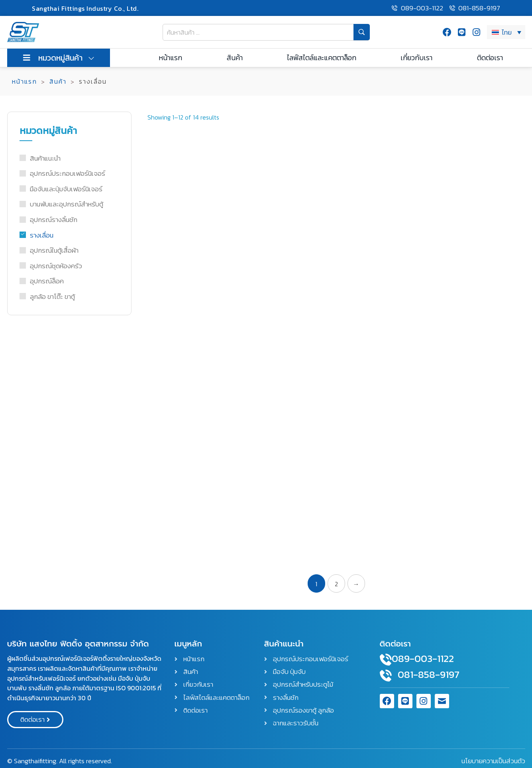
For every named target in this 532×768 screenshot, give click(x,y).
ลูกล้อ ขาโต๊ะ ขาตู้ (52, 297)
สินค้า (58, 81)
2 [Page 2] (336, 584)
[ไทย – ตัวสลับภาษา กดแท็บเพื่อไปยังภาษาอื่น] (506, 32)
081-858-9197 (429, 674)
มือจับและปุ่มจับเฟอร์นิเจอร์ (66, 189)
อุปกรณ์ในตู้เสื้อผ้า (54, 250)
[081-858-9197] (386, 676)
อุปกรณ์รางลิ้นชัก (54, 220)
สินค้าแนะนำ (45, 158)
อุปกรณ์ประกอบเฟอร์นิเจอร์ (68, 173)
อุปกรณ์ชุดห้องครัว (56, 266)
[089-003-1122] (386, 660)
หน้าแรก (25, 81)
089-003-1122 (423, 658)
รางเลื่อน (42, 235)
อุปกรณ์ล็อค (47, 281)
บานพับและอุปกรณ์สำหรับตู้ (67, 204)
